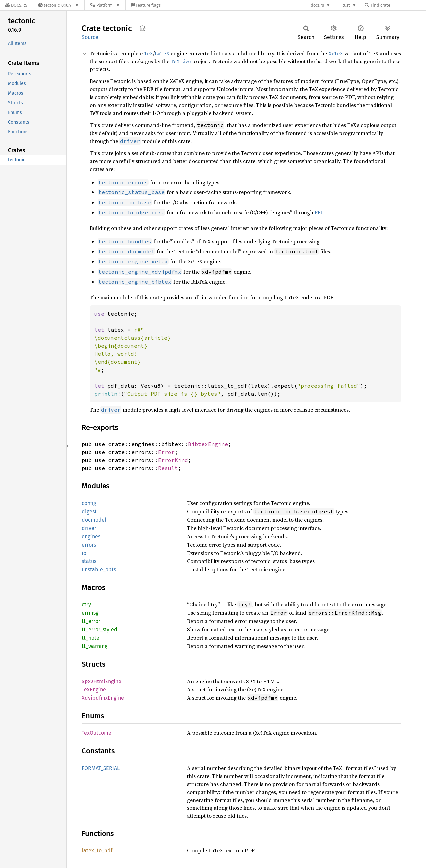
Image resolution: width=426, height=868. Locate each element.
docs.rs (317, 5)
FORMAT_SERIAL (101, 768)
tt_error (91, 621)
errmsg (90, 613)
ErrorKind (173, 460)
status (89, 561)
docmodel (94, 520)
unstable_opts (99, 570)
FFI (319, 212)
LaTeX (162, 53)
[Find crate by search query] (398, 5)
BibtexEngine (208, 444)
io (84, 553)
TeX (149, 53)
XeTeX (336, 53)
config (89, 503)
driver (89, 528)
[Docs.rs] (16, 5)
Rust (346, 5)
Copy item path (143, 28)
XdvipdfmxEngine (103, 698)
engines (91, 536)
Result (168, 468)
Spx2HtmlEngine (102, 681)
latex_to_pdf (97, 851)
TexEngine (94, 690)
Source (90, 37)
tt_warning (94, 646)
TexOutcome (97, 733)
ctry (86, 605)
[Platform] (105, 5)
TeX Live (181, 61)
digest (89, 511)
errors (89, 545)
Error (166, 452)
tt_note (90, 638)
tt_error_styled (100, 629)
